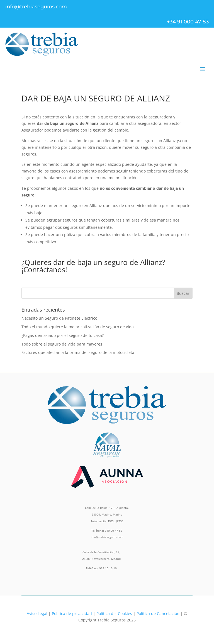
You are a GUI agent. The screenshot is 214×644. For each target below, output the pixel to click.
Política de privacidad (72, 613)
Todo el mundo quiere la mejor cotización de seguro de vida (78, 327)
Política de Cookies (114, 613)
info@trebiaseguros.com (36, 7)
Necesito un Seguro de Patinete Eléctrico (59, 318)
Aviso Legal (37, 613)
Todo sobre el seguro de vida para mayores (62, 344)
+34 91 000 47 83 (188, 22)
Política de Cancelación (158, 613)
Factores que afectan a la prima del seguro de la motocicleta (78, 352)
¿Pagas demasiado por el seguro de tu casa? (63, 335)
